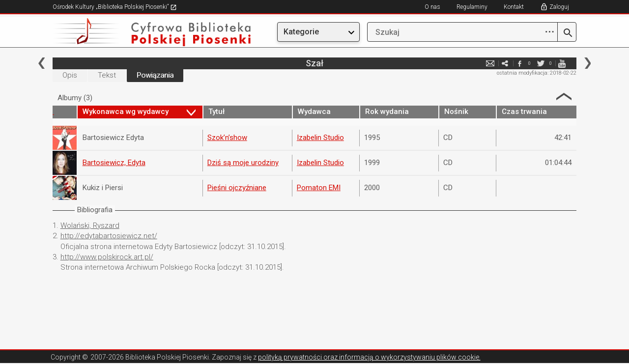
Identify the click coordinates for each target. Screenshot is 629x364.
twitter (541, 63)
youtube (562, 63)
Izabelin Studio (320, 138)
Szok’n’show (227, 138)
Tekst (107, 75)
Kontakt (514, 7)
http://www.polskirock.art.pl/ (107, 257)
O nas (432, 7)
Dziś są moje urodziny (243, 163)
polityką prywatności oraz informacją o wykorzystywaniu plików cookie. (369, 357)
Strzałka (564, 97)
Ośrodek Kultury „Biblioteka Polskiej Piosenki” (115, 7)
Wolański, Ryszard (90, 225)
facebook (519, 63)
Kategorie (301, 32)
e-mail (490, 63)
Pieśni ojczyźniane (237, 188)
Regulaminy (472, 7)
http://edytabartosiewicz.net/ (109, 236)
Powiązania (155, 75)
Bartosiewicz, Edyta (114, 163)
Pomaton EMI (319, 188)
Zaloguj (559, 7)
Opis (70, 75)
